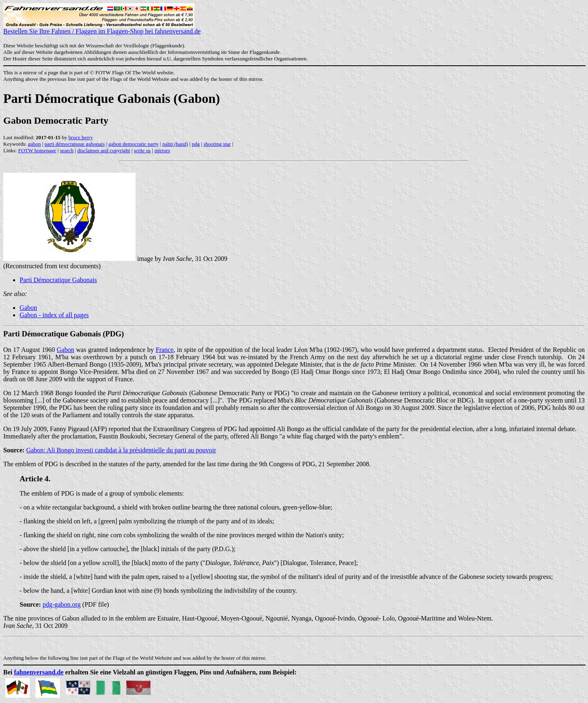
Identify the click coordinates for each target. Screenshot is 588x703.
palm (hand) (175, 144)
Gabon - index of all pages (54, 315)
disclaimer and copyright (104, 150)
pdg (196, 144)
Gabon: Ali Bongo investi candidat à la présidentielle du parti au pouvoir (121, 450)
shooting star (217, 144)
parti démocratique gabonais (75, 144)
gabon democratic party (134, 144)
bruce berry (81, 137)
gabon (34, 144)
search (67, 150)
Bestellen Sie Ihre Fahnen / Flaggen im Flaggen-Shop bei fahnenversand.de (102, 28)
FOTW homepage (37, 150)
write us (143, 150)
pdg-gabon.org (61, 604)
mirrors (162, 150)
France (165, 350)
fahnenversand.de (39, 672)
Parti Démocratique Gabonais (58, 280)
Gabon (28, 308)
